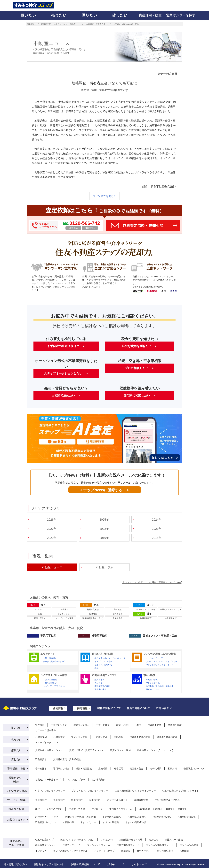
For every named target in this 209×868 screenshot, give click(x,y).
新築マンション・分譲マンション (77, 840)
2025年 (104, 520)
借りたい (89, 15)
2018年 (157, 538)
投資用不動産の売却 (140, 737)
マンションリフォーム (99, 845)
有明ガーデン (144, 851)
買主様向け (41, 800)
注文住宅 (153, 840)
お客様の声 (68, 822)
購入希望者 (118, 614)
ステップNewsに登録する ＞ (104, 490)
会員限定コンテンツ (194, 769)
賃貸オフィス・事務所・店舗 (160, 636)
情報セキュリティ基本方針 (49, 864)
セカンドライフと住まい (54, 686)
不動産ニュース (153, 689)
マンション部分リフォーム (160, 845)
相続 (96, 668)
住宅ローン (97, 809)
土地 (40, 614)
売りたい (59, 15)
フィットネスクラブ (104, 851)
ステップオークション (47, 742)
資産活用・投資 (150, 15)
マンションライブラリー (157, 658)
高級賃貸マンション (46, 845)
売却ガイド (99, 683)
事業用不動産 (48, 636)
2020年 (52, 538)
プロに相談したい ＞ (140, 368)
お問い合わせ (164, 708)
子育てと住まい (50, 683)
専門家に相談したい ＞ (140, 396)
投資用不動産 (99, 636)
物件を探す (41, 769)
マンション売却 (79, 737)
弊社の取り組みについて (86, 864)
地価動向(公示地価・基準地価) (80, 817)
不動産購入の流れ (112, 817)
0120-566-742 (85, 223)
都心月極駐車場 (165, 851)
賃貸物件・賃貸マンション (49, 750)
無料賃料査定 (146, 618)
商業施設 (126, 851)
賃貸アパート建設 (174, 840)
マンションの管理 (189, 845)
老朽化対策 (156, 769)
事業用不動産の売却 (167, 737)
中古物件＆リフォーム (121, 809)
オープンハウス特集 (103, 662)
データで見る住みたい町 (54, 662)
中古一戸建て (103, 725)
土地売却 (119, 737)
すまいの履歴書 (50, 680)
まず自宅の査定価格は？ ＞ (66, 346)
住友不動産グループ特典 (167, 800)
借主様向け (77, 800)
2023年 (52, 529)
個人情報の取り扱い (15, 864)
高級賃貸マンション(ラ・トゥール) (155, 750)
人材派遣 (184, 851)
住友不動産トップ (44, 840)
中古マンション (59, 725)
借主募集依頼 (171, 618)
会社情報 (58, 708)
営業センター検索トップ (48, 780)
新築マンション (64, 614)
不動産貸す (41, 759)
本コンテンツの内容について (137, 582)
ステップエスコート (117, 800)
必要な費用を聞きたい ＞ (140, 346)
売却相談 (118, 609)
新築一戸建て (40, 618)
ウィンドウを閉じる (104, 196)
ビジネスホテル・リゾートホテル (70, 851)
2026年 (52, 520)
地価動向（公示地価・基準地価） (161, 686)
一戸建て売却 (101, 737)
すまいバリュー (88, 822)
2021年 (157, 529)
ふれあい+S (107, 840)
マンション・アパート (146, 609)
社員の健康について (138, 708)
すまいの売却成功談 (136, 822)
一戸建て (64, 609)
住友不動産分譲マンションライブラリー (135, 791)
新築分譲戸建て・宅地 (131, 840)
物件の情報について (109, 708)
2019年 (104, 538)
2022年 (104, 529)
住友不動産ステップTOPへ (168, 582)
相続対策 (172, 769)
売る (96, 605)
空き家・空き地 (77, 809)
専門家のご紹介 (61, 769)
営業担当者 (118, 618)
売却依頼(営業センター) (93, 618)
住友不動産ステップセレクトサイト (181, 791)
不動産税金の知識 (186, 817)
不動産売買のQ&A (102, 686)
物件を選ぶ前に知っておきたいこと (110, 658)
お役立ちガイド (16, 820)
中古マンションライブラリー (50, 791)
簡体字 (181, 809)
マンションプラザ (76, 780)
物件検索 (40, 725)
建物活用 (119, 769)
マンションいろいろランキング (160, 665)
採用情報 (82, 708)
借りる (150, 605)
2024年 (157, 520)
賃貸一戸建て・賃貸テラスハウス (86, 750)
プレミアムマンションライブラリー (162, 662)
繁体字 (169, 809)
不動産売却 (41, 737)
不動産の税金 (100, 689)
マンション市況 (153, 683)
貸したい (120, 15)
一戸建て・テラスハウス (171, 609)
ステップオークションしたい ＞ (66, 373)
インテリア (41, 851)
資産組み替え (137, 769)
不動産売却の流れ (136, 817)
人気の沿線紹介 (50, 658)
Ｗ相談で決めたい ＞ (66, 396)
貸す (149, 614)
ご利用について (116, 864)
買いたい (28, 15)
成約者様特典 (141, 800)
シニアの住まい (54, 809)
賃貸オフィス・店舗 (120, 750)
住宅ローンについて (103, 665)
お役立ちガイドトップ (47, 817)
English (157, 809)
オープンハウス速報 (64, 618)
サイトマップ (139, 864)
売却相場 (93, 614)
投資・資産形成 (84, 769)
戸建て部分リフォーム (128, 845)
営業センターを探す (181, 15)
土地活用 (103, 769)
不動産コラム (104, 567)
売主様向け (59, 800)
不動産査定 (59, 737)
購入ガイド (99, 680)
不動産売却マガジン (46, 822)
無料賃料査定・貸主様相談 (67, 759)
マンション (40, 609)
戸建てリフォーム (72, 845)
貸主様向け (95, 800)
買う (43, 605)
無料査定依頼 (93, 609)
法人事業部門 (99, 780)
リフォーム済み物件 (46, 730)
